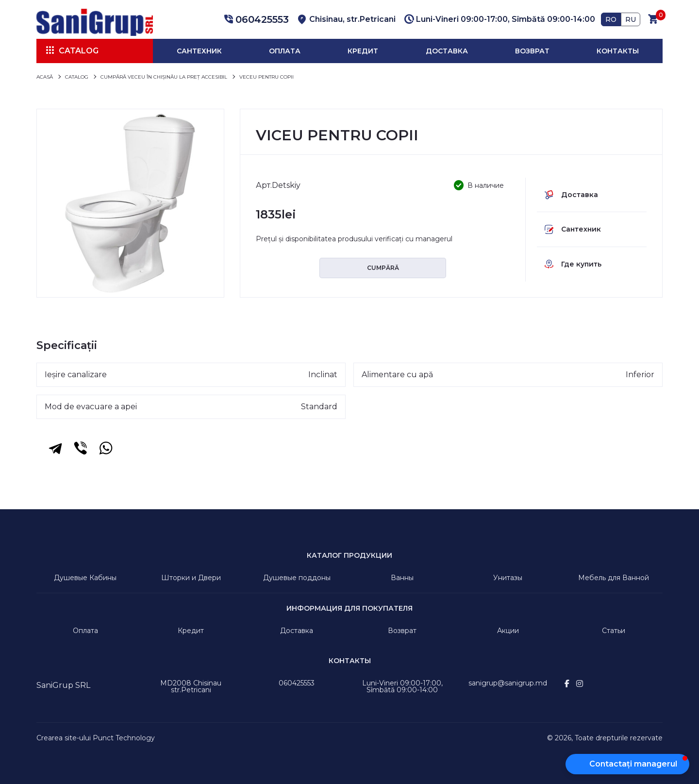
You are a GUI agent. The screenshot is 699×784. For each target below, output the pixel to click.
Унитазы (508, 578)
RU (631, 19)
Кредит (363, 51)
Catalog (79, 51)
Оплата (285, 51)
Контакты (618, 51)
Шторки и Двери (191, 578)
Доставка (447, 51)
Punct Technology (124, 738)
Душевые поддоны (297, 578)
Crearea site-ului (64, 738)
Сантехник (199, 51)
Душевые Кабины (85, 578)
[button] (255, 19)
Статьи (614, 631)
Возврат (532, 51)
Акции (508, 631)
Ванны (402, 578)
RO (611, 19)
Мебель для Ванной (614, 578)
